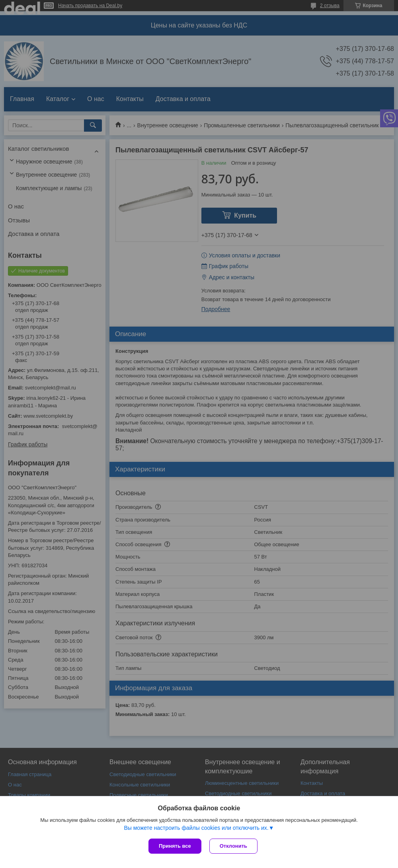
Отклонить (233, 846)
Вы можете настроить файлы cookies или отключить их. (196, 828)
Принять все (175, 846)
